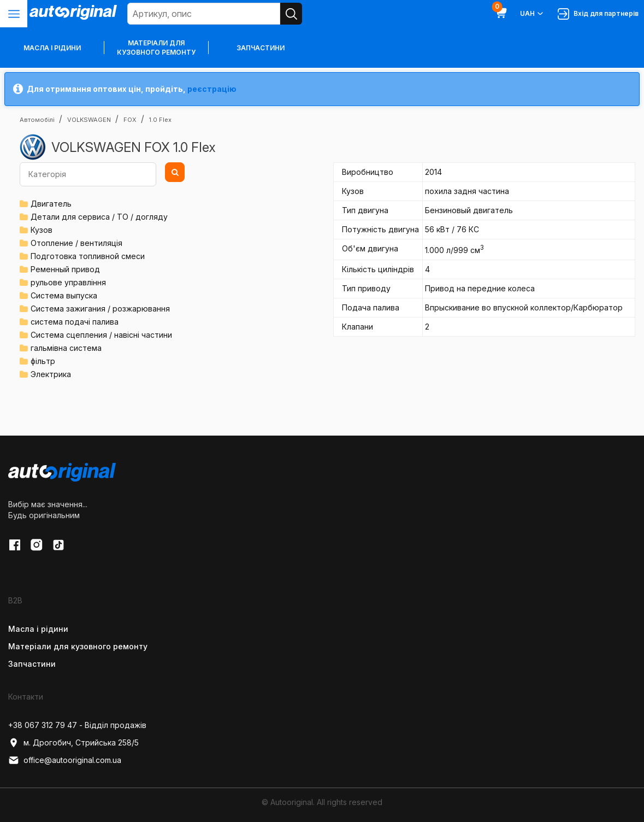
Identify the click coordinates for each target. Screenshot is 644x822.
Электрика (51, 374)
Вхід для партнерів (598, 14)
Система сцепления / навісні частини (101, 335)
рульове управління (68, 282)
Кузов (42, 230)
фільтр (43, 361)
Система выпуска (64, 295)
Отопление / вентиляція (76, 243)
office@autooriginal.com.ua (65, 760)
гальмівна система (66, 348)
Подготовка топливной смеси (88, 256)
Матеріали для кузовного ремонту (156, 48)
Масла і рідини (38, 629)
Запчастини (261, 48)
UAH (532, 14)
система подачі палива (75, 322)
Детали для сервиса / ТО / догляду (99, 217)
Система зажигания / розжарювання (100, 309)
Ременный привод (65, 269)
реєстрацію (212, 89)
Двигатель (51, 204)
